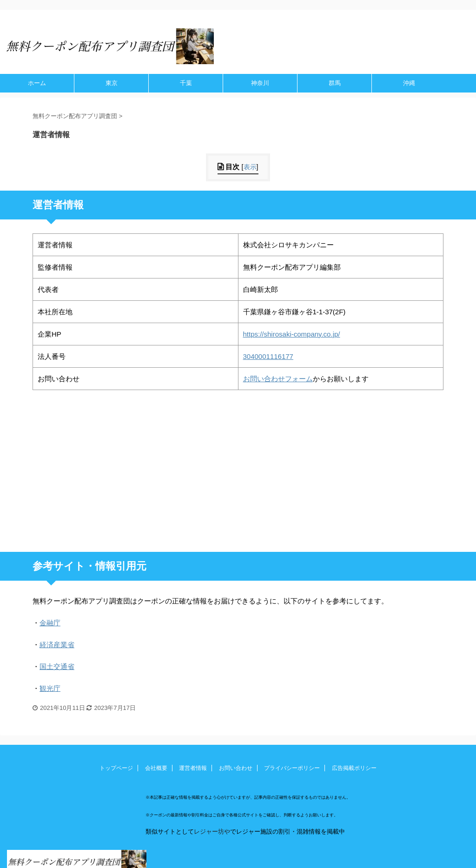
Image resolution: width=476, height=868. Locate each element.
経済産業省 (57, 645)
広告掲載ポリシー (354, 768)
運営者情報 (193, 768)
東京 (112, 83)
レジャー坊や (212, 832)
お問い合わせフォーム (278, 379)
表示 (250, 167)
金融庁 (50, 623)
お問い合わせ (236, 768)
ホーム (37, 83)
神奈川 (260, 83)
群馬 (335, 83)
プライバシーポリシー (292, 768)
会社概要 (156, 768)
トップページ (116, 768)
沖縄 (409, 83)
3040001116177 (268, 356)
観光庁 (50, 688)
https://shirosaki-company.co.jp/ (292, 334)
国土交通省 (57, 666)
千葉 (186, 83)
